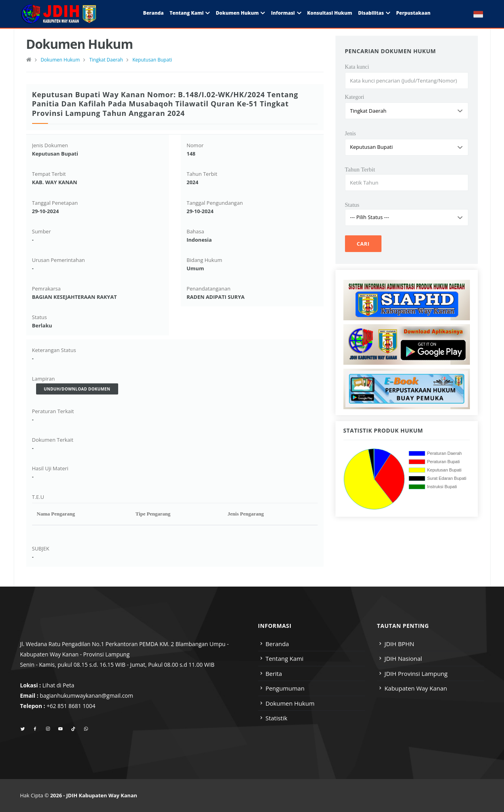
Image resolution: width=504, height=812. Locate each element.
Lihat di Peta (58, 685)
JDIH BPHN (399, 644)
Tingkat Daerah (106, 60)
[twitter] (23, 729)
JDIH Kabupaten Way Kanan (102, 795)
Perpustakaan (413, 13)
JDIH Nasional (403, 658)
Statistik (276, 718)
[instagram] (48, 729)
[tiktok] (73, 729)
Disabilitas (371, 13)
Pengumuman (285, 688)
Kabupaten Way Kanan (416, 688)
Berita (274, 673)
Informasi (283, 13)
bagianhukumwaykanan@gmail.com (86, 696)
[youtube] (60, 729)
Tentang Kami (187, 13)
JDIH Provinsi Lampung (416, 673)
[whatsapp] (86, 729)
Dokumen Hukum (237, 13)
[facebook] (35, 729)
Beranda (153, 13)
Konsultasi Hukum (330, 13)
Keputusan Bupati (152, 60)
